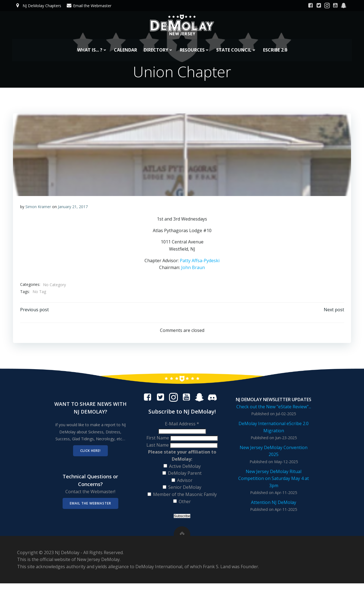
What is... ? (92, 45)
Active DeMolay (185, 481)
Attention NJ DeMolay (273, 520)
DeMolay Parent (185, 488)
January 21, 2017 (73, 209)
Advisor (185, 495)
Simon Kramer (38, 209)
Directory (158, 45)
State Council (236, 45)
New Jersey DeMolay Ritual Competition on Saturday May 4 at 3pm (273, 496)
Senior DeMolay (185, 502)
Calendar (125, 45)
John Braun (193, 270)
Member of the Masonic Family (185, 509)
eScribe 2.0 (275, 45)
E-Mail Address (182, 439)
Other (185, 516)
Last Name (158, 460)
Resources (195, 45)
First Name (158, 453)
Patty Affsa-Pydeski (200, 263)
